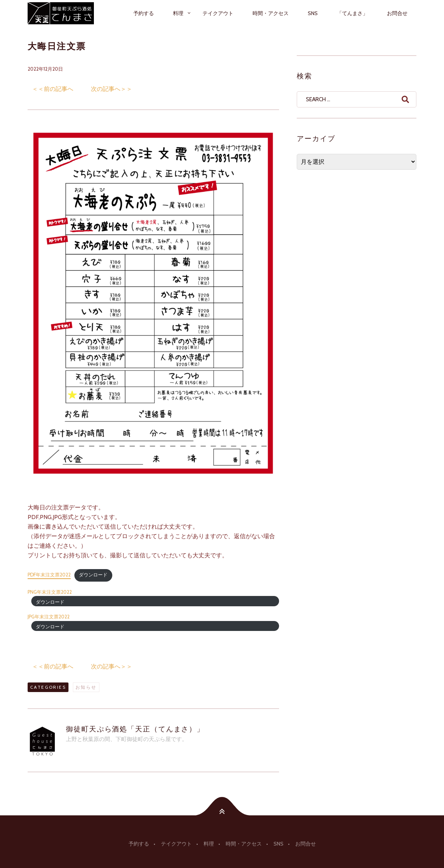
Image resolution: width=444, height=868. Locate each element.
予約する (144, 13)
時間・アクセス (271, 13)
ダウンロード (93, 575)
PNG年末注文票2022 (50, 592)
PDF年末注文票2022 (49, 575)
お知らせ (86, 687)
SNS (313, 13)
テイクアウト (218, 13)
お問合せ (397, 13)
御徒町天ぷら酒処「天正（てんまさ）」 (135, 729)
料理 (178, 13)
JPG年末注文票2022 (49, 617)
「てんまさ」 (352, 13)
